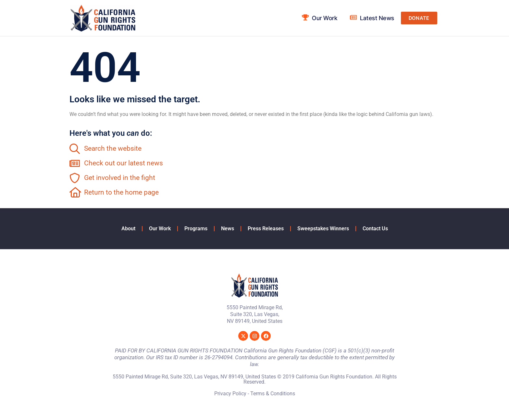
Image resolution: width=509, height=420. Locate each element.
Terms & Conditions (273, 394)
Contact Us (375, 229)
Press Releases (266, 229)
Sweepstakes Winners (323, 229)
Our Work (160, 229)
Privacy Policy (230, 394)
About (128, 229)
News (228, 229)
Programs (196, 229)
